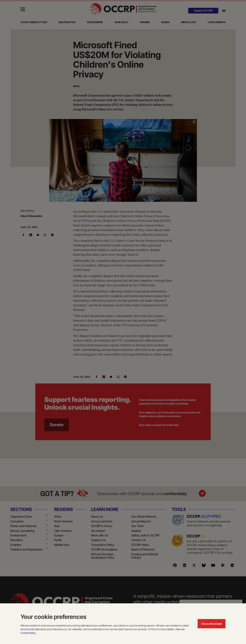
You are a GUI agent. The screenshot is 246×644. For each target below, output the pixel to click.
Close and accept (212, 624)
